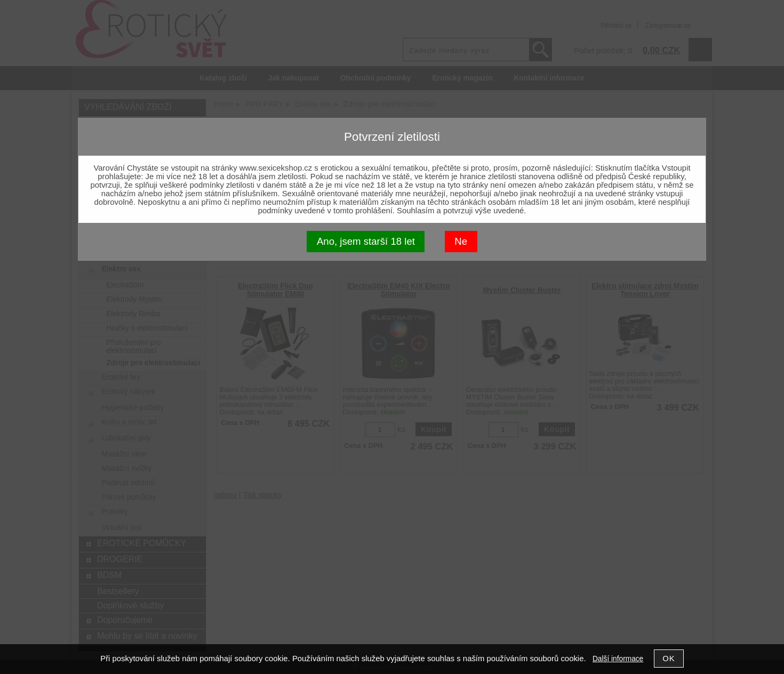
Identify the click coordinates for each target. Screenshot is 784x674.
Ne (461, 241)
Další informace (618, 659)
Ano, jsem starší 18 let (366, 241)
